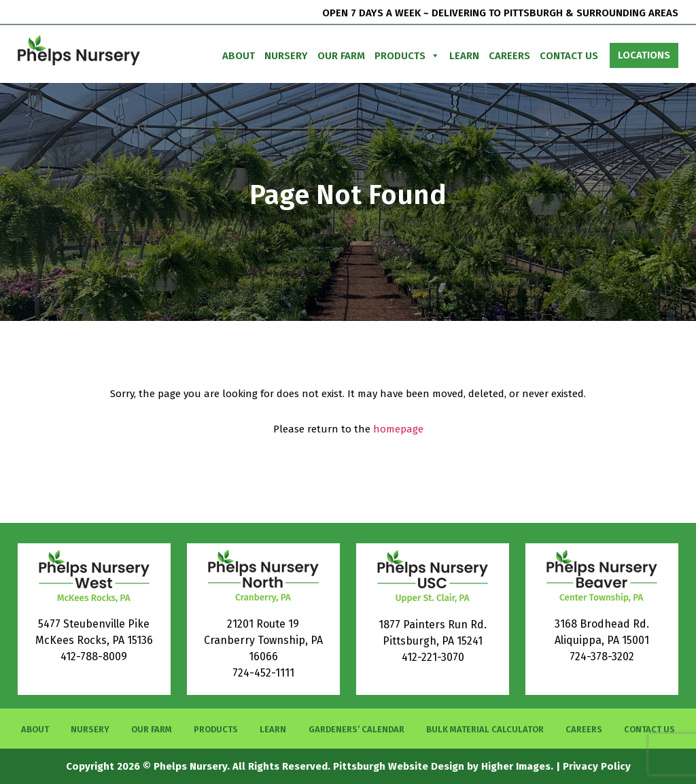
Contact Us (569, 56)
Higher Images (516, 766)
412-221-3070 (433, 657)
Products (407, 56)
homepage (398, 429)
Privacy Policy (597, 766)
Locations (644, 55)
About (239, 56)
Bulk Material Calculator (485, 729)
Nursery (286, 56)
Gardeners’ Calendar (356, 729)
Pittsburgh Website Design (399, 766)
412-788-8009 (94, 657)
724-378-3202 (602, 657)
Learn (464, 56)
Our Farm (341, 56)
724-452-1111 (263, 673)
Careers (509, 56)
